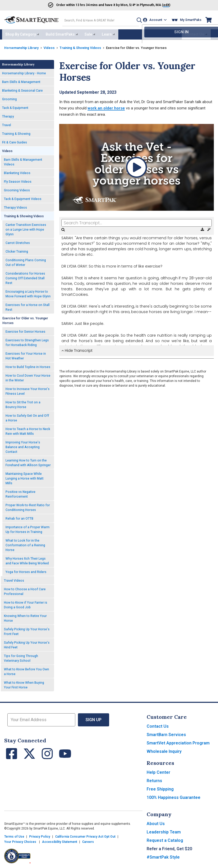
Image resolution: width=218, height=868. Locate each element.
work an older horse (106, 107)
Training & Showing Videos (89, 46)
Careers (88, 841)
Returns (154, 779)
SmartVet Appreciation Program (178, 742)
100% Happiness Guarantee (174, 796)
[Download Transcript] (203, 228)
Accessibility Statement (60, 841)
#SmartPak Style (163, 856)
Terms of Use (14, 835)
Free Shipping (160, 788)
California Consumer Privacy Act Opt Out (85, 835)
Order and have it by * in (96, 5)
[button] (136, 19)
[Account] (156, 19)
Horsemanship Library (24, 46)
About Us (156, 822)
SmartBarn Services (166, 733)
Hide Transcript (77, 349)
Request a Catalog (165, 839)
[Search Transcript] (137, 221)
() (160, 5)
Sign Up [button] (94, 718)
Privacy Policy (40, 835)
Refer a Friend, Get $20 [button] (169, 847)
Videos (54, 46)
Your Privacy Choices (20, 841)
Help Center (158, 771)
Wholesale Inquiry (164, 750)
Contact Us (158, 725)
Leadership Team (164, 831)
